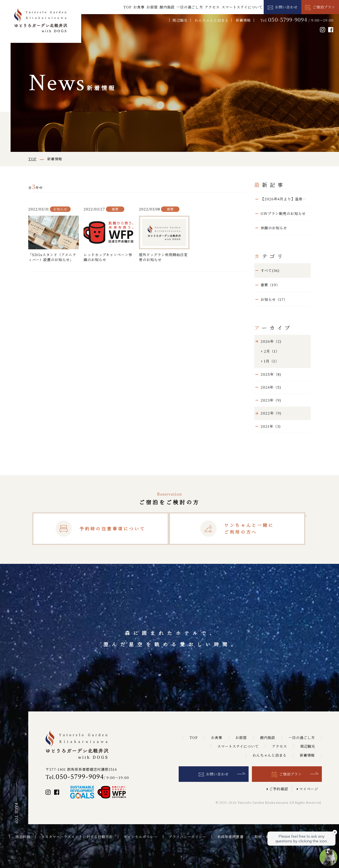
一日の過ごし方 (190, 7)
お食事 (139, 7)
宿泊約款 (23, 837)
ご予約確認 (278, 789)
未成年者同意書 (230, 837)
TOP (127, 7)
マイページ (309, 789)
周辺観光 (180, 20)
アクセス (212, 7)
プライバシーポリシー (187, 837)
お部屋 (152, 7)
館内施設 (167, 7)
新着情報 (243, 20)
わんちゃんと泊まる (212, 20)
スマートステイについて (242, 7)
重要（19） (270, 285)
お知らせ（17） (274, 299)
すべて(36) (270, 270)
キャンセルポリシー (141, 837)
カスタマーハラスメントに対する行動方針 (77, 837)
